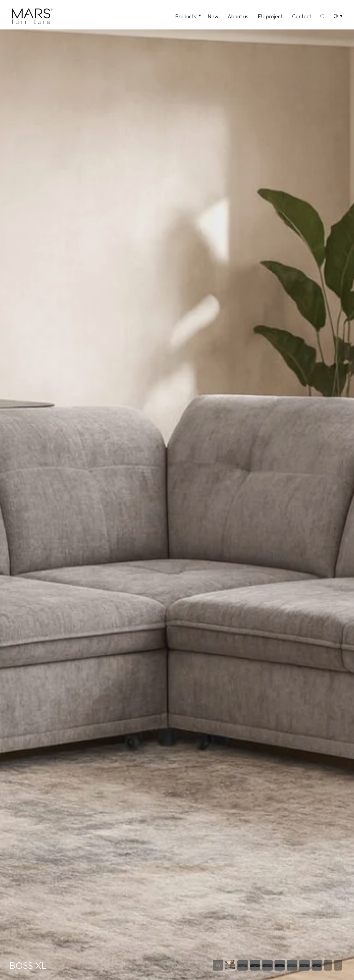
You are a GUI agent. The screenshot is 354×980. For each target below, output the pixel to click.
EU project (270, 16)
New (213, 16)
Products (186, 16)
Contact (302, 16)
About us (238, 16)
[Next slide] (338, 965)
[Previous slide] (328, 965)
